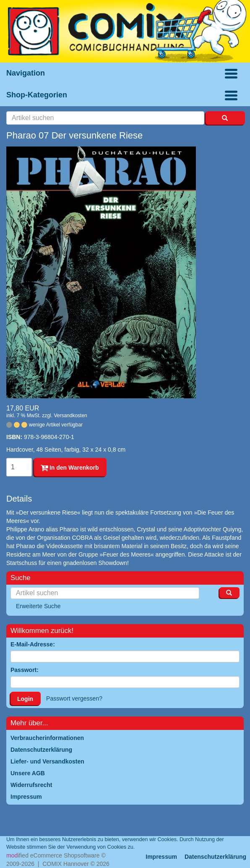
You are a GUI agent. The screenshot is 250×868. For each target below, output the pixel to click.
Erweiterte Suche (38, 606)
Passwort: (25, 670)
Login (25, 699)
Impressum (161, 857)
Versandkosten (70, 416)
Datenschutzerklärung (215, 857)
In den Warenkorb (70, 468)
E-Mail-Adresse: (33, 644)
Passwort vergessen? (74, 698)
